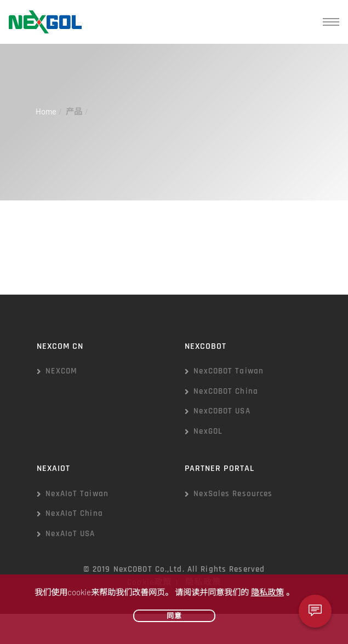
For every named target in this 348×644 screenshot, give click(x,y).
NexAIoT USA (70, 534)
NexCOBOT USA (222, 411)
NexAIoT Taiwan (77, 494)
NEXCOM (61, 371)
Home (46, 111)
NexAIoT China (74, 513)
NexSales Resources (233, 494)
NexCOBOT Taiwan (229, 371)
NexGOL (208, 431)
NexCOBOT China (226, 391)
